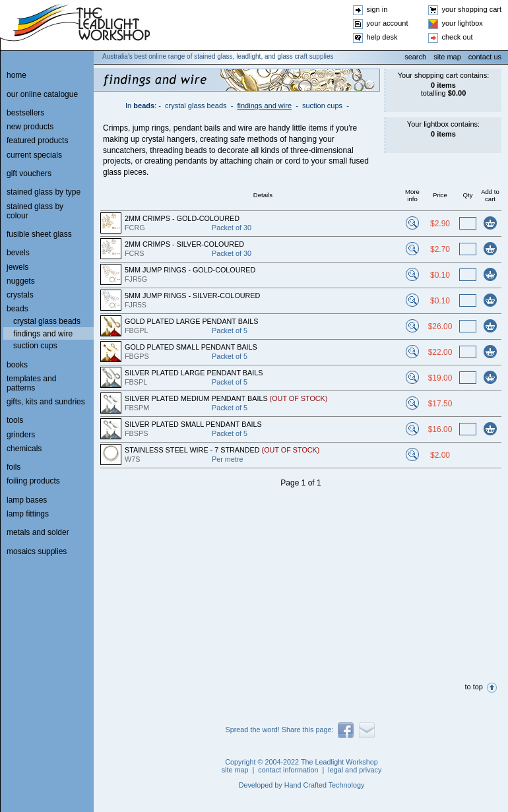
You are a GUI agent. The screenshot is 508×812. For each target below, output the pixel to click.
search (415, 57)
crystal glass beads (196, 106)
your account (388, 23)
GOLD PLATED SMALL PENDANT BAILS (191, 347)
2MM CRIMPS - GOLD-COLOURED (182, 218)
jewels (17, 267)
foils (14, 467)
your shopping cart (472, 9)
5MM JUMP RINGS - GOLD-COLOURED (190, 270)
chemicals (24, 449)
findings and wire (264, 106)
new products (30, 127)
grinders (21, 435)
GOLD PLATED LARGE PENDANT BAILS (191, 321)
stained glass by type (44, 192)
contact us (485, 57)
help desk (382, 37)
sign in (377, 9)
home (16, 75)
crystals (20, 295)
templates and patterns (31, 383)
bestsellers (25, 113)
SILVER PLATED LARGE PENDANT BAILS (194, 373)
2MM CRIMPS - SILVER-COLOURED (184, 244)
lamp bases (27, 500)
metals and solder (38, 532)
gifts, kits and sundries (46, 402)
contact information (288, 770)
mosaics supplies (37, 551)
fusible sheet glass (39, 234)
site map (447, 57)
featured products (37, 141)
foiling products (33, 481)
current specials (34, 155)
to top (474, 687)
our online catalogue (42, 94)
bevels (18, 253)
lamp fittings (28, 514)
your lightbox (462, 23)
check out (458, 37)
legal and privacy (355, 770)
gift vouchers (29, 173)
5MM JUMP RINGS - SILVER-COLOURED (192, 296)
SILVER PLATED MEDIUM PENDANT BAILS (226, 398)
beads (144, 106)
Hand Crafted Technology (325, 785)
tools (15, 420)
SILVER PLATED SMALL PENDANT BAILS (193, 424)
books (17, 365)
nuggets (21, 281)
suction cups (322, 106)
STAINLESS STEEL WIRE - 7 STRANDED (222, 450)
